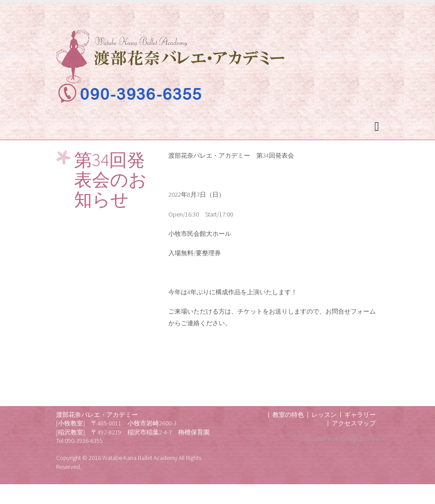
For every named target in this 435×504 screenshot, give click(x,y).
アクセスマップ (354, 423)
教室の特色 (288, 415)
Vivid (373, 438)
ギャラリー (360, 415)
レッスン (324, 415)
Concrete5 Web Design (329, 438)
